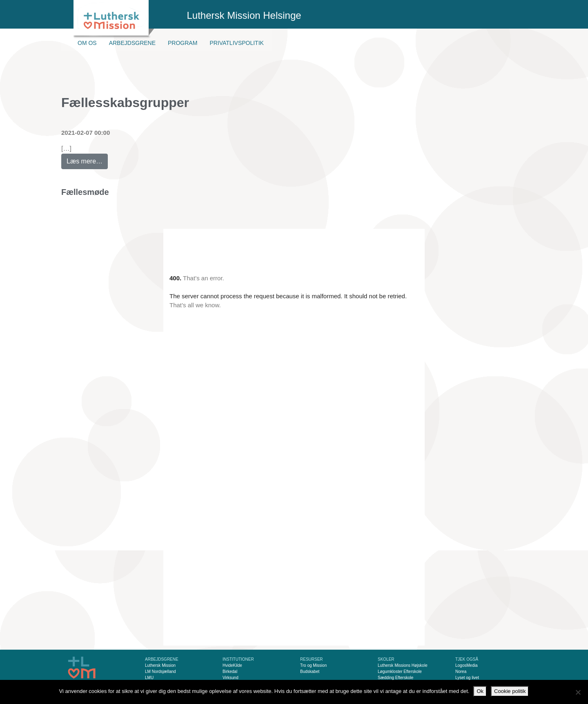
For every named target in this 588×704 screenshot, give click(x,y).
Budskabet (310, 672)
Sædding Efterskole (395, 678)
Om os (87, 43)
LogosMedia (466, 665)
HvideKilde (232, 665)
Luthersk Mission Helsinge (244, 15)
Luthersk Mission (160, 665)
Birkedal (230, 672)
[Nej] (578, 692)
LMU (149, 678)
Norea (461, 672)
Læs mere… (87, 159)
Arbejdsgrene (132, 43)
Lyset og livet (467, 678)
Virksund (231, 678)
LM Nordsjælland (160, 672)
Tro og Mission (313, 665)
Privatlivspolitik (237, 43)
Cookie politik (510, 691)
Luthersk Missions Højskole (403, 665)
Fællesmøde (85, 192)
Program (183, 43)
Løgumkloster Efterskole (400, 672)
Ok (480, 691)
